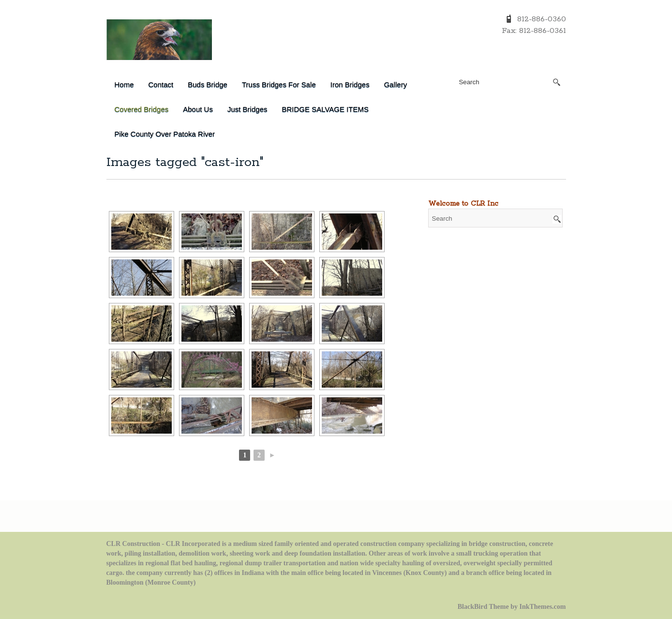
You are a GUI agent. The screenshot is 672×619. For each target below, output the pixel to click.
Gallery (396, 84)
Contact (161, 84)
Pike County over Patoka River (165, 134)
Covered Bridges (142, 109)
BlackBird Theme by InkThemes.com (512, 607)
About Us (198, 109)
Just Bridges (247, 109)
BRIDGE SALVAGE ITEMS (325, 109)
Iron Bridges (350, 84)
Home (124, 84)
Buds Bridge (208, 84)
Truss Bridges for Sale (279, 84)
